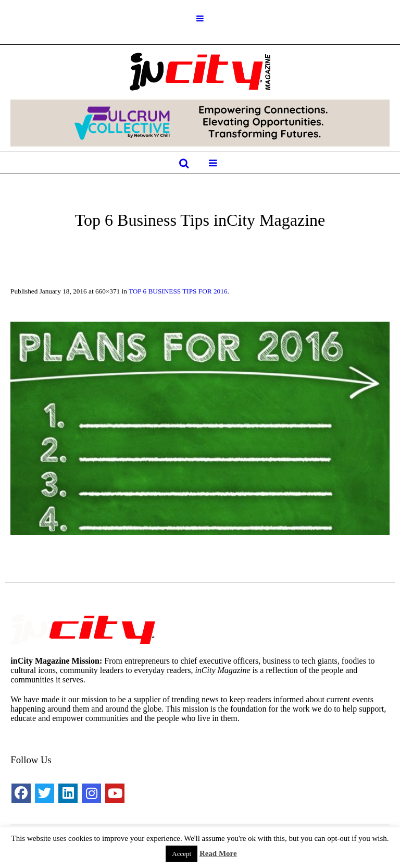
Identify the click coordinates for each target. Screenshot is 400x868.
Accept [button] (182, 854)
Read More (218, 853)
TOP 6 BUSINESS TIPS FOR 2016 (178, 291)
